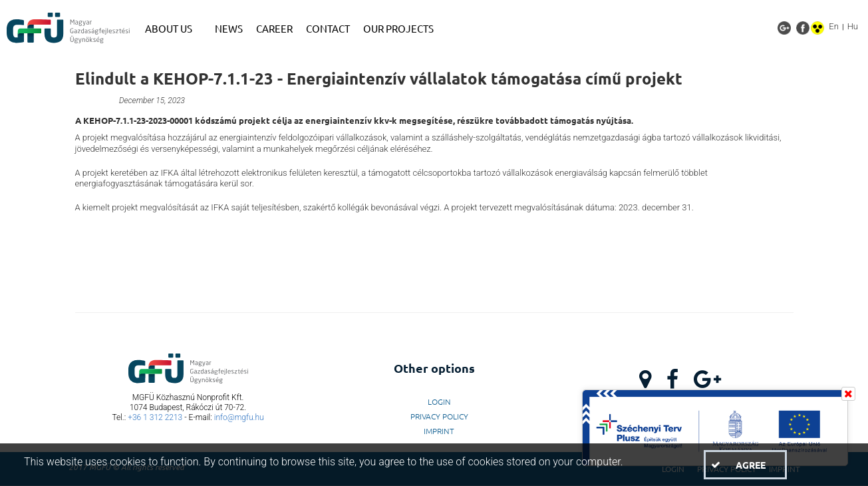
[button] (745, 465)
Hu (853, 26)
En (834, 26)
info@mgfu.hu (239, 417)
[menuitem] (173, 29)
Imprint (439, 431)
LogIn (439, 401)
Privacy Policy (439, 416)
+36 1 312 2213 (155, 417)
